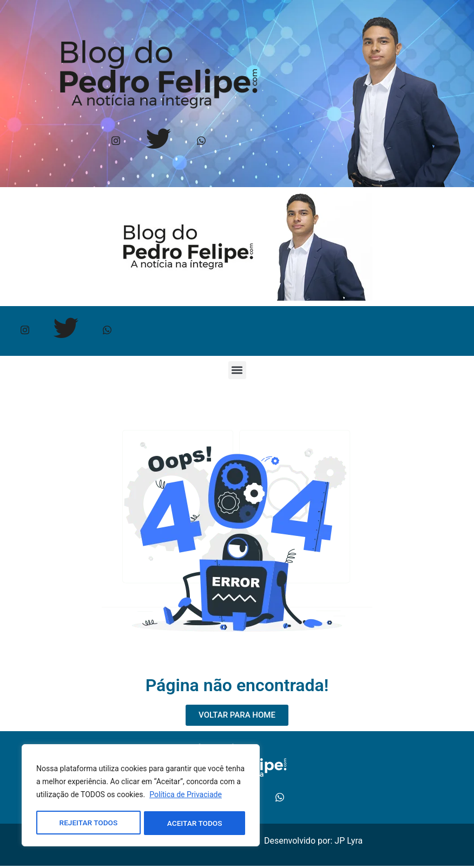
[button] (237, 372)
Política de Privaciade (186, 796)
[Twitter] (158, 142)
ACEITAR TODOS (195, 823)
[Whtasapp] (201, 142)
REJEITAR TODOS (88, 823)
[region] (141, 796)
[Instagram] (116, 142)
